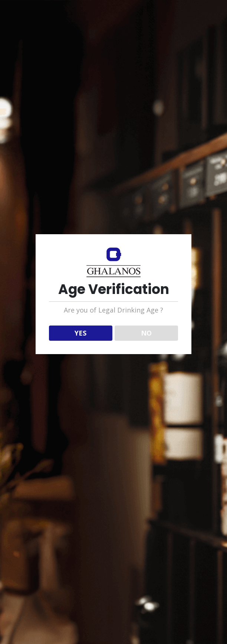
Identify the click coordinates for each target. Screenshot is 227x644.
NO (146, 333)
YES (80, 333)
